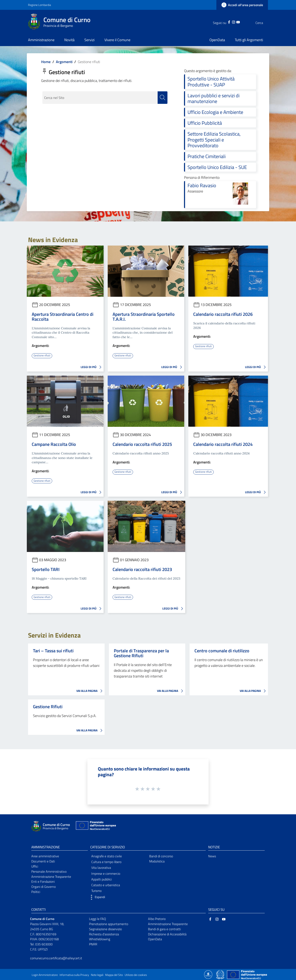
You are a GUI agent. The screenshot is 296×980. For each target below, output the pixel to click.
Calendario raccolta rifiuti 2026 (223, 314)
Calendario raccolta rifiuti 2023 (142, 569)
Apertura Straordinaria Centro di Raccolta (63, 317)
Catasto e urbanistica (106, 885)
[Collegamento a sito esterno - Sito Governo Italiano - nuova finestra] (221, 974)
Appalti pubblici (102, 879)
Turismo (96, 890)
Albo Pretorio (157, 918)
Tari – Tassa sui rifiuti (53, 650)
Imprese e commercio (106, 873)
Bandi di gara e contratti (164, 929)
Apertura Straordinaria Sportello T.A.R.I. (144, 317)
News (212, 856)
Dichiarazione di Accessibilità (167, 934)
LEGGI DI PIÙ (92, 367)
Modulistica (157, 861)
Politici (36, 892)
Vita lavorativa (101, 867)
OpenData (155, 939)
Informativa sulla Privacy (74, 974)
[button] (97, 897)
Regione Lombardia (40, 5)
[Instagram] (225, 22)
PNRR (93, 944)
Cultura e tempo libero (106, 862)
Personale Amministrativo (49, 871)
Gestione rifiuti (42, 356)
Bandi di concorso (161, 856)
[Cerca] (263, 23)
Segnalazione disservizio (105, 929)
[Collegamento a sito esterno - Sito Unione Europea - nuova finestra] (95, 826)
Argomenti (64, 62)
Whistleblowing (100, 939)
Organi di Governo (43, 886)
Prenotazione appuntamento (109, 923)
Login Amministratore (45, 974)
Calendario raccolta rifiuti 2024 (223, 444)
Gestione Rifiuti (48, 706)
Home (46, 62)
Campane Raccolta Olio (54, 444)
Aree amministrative (45, 856)
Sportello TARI (46, 569)
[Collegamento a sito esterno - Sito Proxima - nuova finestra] (208, 974)
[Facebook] (221, 22)
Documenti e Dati (43, 861)
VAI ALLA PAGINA (90, 691)
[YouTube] (230, 22)
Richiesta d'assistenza (104, 934)
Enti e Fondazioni (43, 881)
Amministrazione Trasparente (51, 876)
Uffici (35, 866)
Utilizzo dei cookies (136, 974)
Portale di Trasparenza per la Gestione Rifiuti (141, 653)
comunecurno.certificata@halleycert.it (56, 958)
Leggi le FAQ (98, 918)
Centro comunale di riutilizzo (222, 650)
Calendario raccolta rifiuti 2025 (142, 444)
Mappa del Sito (114, 974)
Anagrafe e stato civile (107, 856)
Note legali (97, 974)
